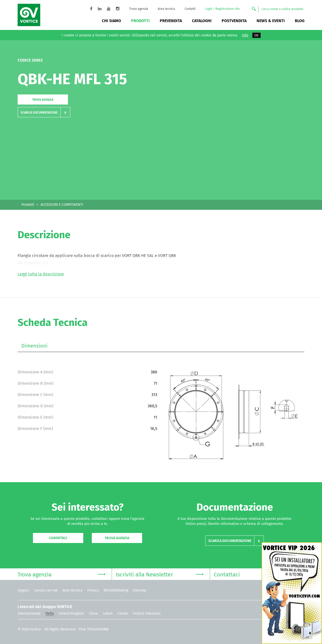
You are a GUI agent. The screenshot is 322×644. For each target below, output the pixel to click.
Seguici (23, 590)
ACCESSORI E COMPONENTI (62, 205)
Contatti (190, 9)
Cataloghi (202, 21)
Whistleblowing (116, 590)
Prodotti (140, 21)
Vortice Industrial (147, 613)
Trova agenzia (139, 9)
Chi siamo (111, 21)
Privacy (93, 590)
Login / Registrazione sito (222, 9)
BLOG (300, 21)
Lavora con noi (46, 590)
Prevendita (171, 21)
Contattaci (58, 538)
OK (256, 35)
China (93, 613)
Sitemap (139, 590)
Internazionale (29, 613)
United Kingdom (71, 613)
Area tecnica (166, 9)
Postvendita (234, 21)
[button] (44, 112)
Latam (108, 613)
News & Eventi (271, 21)
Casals (123, 613)
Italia (50, 613)
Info (245, 35)
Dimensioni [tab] (34, 346)
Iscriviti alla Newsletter (160, 574)
